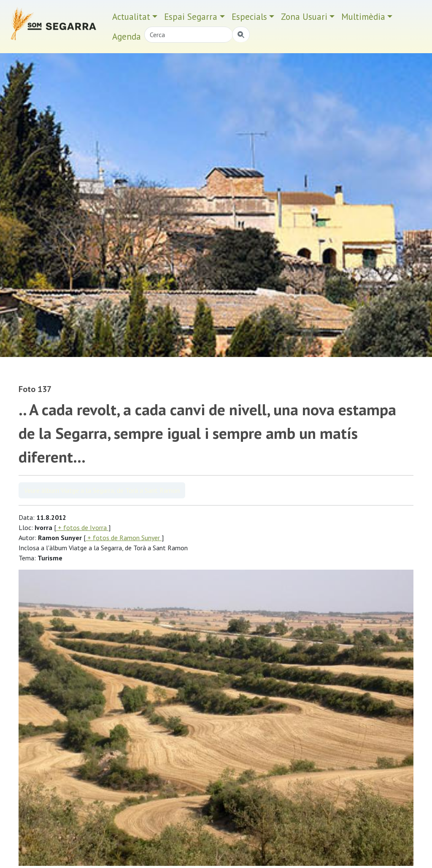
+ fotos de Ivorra (82, 527)
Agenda (127, 37)
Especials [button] (249, 17)
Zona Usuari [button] (304, 17)
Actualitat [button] (131, 17)
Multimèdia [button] (363, 17)
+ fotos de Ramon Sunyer (124, 538)
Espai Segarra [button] (191, 17)
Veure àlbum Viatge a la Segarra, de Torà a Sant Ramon (102, 490)
